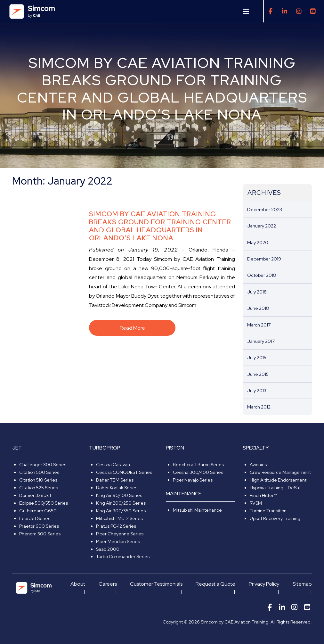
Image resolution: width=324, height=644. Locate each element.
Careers (108, 584)
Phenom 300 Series (40, 534)
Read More (132, 328)
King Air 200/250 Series (121, 503)
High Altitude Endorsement (278, 480)
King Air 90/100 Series (119, 495)
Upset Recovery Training (275, 518)
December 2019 (264, 259)
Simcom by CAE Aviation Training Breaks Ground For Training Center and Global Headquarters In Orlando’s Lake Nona (160, 226)
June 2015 (258, 374)
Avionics (258, 465)
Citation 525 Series (39, 488)
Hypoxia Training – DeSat (275, 488)
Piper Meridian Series (118, 541)
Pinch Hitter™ (263, 495)
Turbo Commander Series (123, 557)
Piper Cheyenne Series (120, 534)
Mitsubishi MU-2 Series (119, 518)
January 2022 (262, 226)
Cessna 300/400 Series (198, 472)
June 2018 (258, 308)
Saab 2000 (108, 549)
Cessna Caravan (113, 465)
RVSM (256, 503)
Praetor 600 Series (39, 526)
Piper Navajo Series (193, 480)
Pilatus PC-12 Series (116, 526)
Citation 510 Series (38, 480)
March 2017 (259, 325)
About (78, 584)
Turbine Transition (268, 511)
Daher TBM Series (115, 480)
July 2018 (257, 292)
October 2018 (262, 275)
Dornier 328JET (36, 495)
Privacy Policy (264, 584)
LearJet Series (35, 518)
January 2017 (261, 341)
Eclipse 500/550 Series (44, 503)
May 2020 (258, 242)
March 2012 (259, 407)
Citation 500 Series (39, 472)
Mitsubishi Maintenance (197, 510)
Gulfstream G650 (38, 511)
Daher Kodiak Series (117, 488)
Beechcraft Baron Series (198, 465)
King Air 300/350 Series (121, 511)
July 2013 (257, 390)
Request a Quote (215, 584)
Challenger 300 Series (43, 465)
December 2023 (265, 209)
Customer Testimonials (156, 584)
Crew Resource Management (280, 472)
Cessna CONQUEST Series (124, 472)
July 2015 (257, 357)
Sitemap (302, 584)
